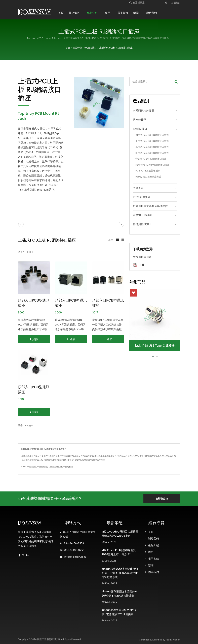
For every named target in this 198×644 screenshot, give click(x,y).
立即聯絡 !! (162, 499)
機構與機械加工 (142, 224)
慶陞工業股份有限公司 (49, 639)
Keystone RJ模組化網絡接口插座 (152, 165)
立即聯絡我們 (67, 467)
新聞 (137, 13)
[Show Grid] (118, 240)
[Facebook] (19, 555)
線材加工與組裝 (142, 215)
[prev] (21, 224)
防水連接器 (140, 120)
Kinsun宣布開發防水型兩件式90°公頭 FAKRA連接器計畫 (120, 594)
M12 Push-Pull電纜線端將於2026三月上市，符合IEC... (119, 552)
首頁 (61, 13)
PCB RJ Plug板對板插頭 (148, 171)
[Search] (148, 3)
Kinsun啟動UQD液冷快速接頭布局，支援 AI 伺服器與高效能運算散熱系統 (120, 573)
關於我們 (75, 13)
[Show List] (122, 240)
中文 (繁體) (174, 3)
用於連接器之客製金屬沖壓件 (150, 206)
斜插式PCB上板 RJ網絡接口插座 (152, 153)
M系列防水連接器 (144, 111)
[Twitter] (23, 555)
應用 (109, 13)
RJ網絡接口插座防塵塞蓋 (148, 177)
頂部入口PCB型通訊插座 (34, 303)
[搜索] (130, 3)
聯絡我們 (151, 13)
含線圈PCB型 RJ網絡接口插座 (151, 159)
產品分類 (77, 48)
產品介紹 (93, 13)
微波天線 (138, 188)
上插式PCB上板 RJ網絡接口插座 (116, 48)
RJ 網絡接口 (91, 48)
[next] (121, 224)
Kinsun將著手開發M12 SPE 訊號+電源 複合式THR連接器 (120, 612)
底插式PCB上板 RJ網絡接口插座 (152, 147)
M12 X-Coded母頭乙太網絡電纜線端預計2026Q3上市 (120, 534)
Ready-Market (173, 640)
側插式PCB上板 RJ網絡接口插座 (152, 135)
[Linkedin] (27, 555)
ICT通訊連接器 (142, 197)
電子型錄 (123, 13)
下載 (139, 265)
